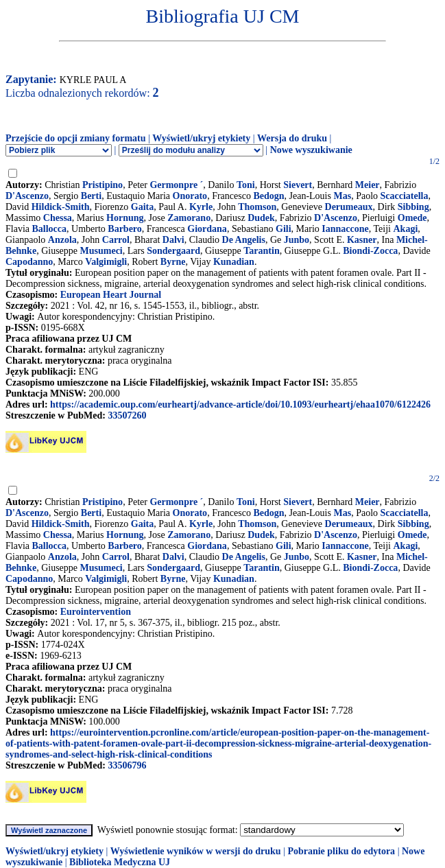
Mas (342, 196)
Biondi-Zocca (370, 251)
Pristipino (103, 185)
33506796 (127, 765)
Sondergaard (173, 251)
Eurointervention (96, 612)
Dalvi (173, 240)
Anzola (62, 240)
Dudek (261, 218)
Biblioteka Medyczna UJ (120, 862)
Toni (246, 185)
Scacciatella (405, 196)
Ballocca (50, 229)
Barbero (125, 229)
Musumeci (101, 251)
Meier (368, 185)
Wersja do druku (292, 138)
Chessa (58, 218)
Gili (284, 229)
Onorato (190, 196)
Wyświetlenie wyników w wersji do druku (196, 851)
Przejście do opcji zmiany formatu (76, 138)
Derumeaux (349, 207)
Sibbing (413, 207)
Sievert (298, 185)
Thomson (257, 207)
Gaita (142, 207)
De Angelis (244, 240)
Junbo (297, 240)
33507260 (127, 415)
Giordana (207, 229)
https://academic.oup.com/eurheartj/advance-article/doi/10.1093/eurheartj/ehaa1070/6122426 (240, 404)
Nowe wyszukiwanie (311, 150)
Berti (91, 196)
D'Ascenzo (27, 196)
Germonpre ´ (176, 185)
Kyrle (201, 207)
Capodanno (29, 262)
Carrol (116, 240)
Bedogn (268, 196)
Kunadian (234, 262)
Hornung (125, 218)
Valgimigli (106, 262)
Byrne (173, 262)
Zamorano (189, 218)
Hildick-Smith (61, 207)
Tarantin (261, 251)
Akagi (405, 229)
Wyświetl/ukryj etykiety (201, 138)
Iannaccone (345, 229)
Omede (412, 218)
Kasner (362, 240)
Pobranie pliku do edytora (341, 851)
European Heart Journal (111, 295)
